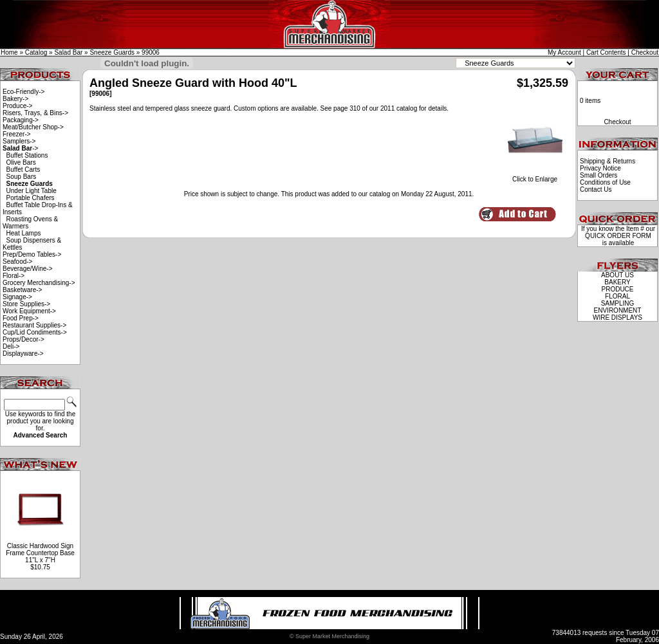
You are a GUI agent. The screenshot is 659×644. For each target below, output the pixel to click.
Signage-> (17, 297)
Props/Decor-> (23, 339)
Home (9, 52)
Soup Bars (22, 177)
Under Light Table (32, 191)
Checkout (645, 52)
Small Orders (599, 175)
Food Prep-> (21, 318)
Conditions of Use (605, 182)
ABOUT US (617, 275)
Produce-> (17, 106)
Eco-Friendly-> (23, 92)
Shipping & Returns (608, 161)
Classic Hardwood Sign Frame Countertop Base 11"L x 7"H (40, 553)
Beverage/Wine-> (28, 269)
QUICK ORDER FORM (618, 236)
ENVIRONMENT (618, 310)
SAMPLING (618, 303)
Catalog (36, 52)
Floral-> (14, 276)
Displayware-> (23, 354)
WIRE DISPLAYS (617, 317)
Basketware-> (22, 290)
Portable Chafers (31, 198)
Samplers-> (19, 141)
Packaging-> (21, 120)
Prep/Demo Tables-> (32, 254)
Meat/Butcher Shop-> (33, 127)
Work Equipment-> (29, 311)
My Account (564, 52)
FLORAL (617, 296)
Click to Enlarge (535, 176)
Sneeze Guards (112, 52)
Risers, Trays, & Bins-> (35, 113)
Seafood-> (17, 262)
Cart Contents (606, 52)
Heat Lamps (24, 233)
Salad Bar (68, 52)
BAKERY (617, 282)
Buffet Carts (23, 170)
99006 (151, 52)
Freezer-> (17, 134)
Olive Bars (21, 162)
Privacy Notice (600, 168)
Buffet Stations (27, 155)
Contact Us (596, 189)
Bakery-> (15, 99)
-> (20, 148)
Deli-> (11, 346)
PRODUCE (617, 289)
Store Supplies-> (26, 304)
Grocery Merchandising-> (39, 283)
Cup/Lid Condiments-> (35, 332)
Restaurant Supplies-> (34, 325)
